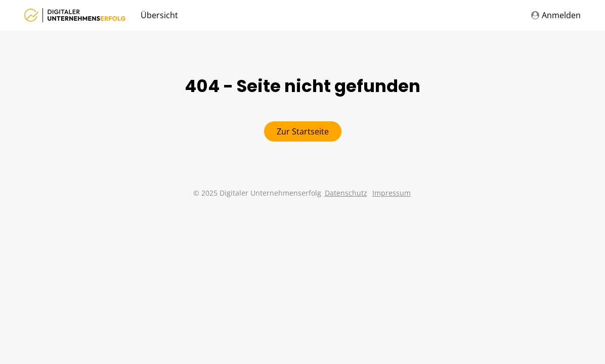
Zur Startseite (303, 131)
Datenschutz (346, 193)
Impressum (392, 193)
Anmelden (556, 15)
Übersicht (159, 15)
